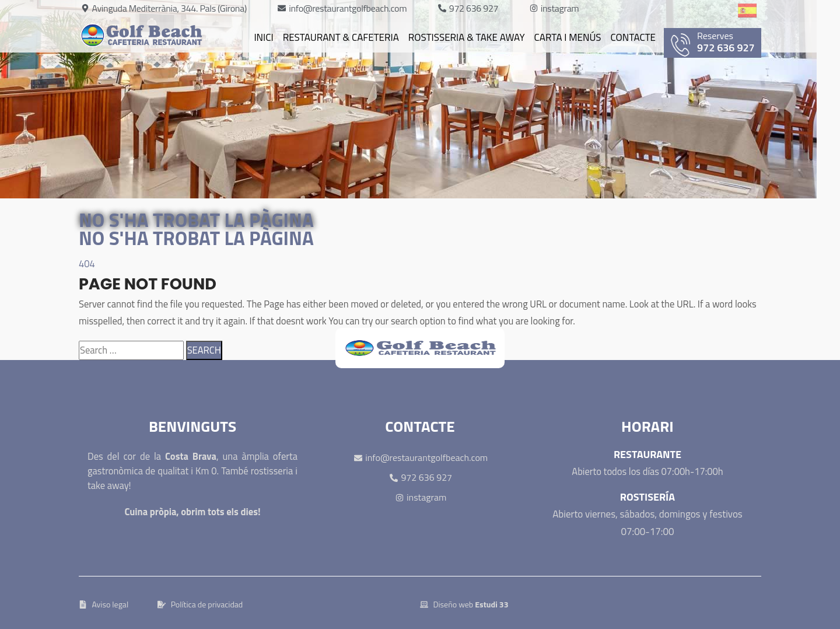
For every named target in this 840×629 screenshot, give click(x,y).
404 (87, 263)
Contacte (633, 37)
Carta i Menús (568, 37)
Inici (263, 37)
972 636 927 (716, 43)
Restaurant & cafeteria (341, 37)
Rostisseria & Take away (467, 37)
